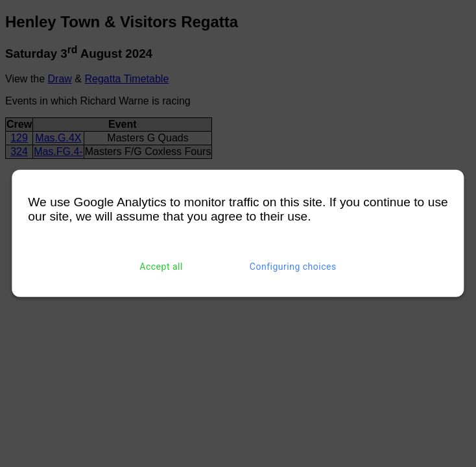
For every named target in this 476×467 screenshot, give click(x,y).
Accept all (161, 267)
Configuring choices (293, 267)
